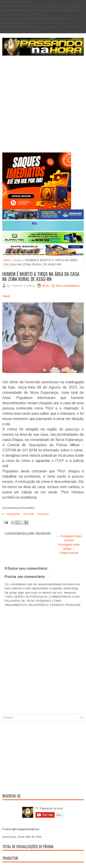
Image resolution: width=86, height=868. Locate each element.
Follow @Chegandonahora (21, 829)
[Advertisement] (43, 107)
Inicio (7, 260)
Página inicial (69, 553)
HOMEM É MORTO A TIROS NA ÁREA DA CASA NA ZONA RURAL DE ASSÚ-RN (41, 276)
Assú (18, 260)
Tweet (6, 296)
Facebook (13, 514)
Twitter (28, 514)
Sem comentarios (68, 286)
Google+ (43, 514)
